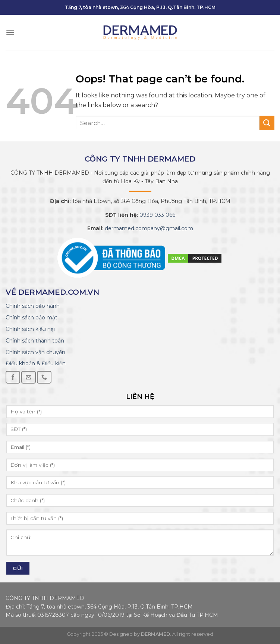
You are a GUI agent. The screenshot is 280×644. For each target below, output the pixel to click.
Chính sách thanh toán (35, 341)
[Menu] (10, 32)
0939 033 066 (157, 215)
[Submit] (267, 123)
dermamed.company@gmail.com (148, 228)
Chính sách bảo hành (33, 306)
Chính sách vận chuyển (35, 352)
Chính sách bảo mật (32, 318)
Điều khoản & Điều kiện (36, 363)
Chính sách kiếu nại (30, 329)
